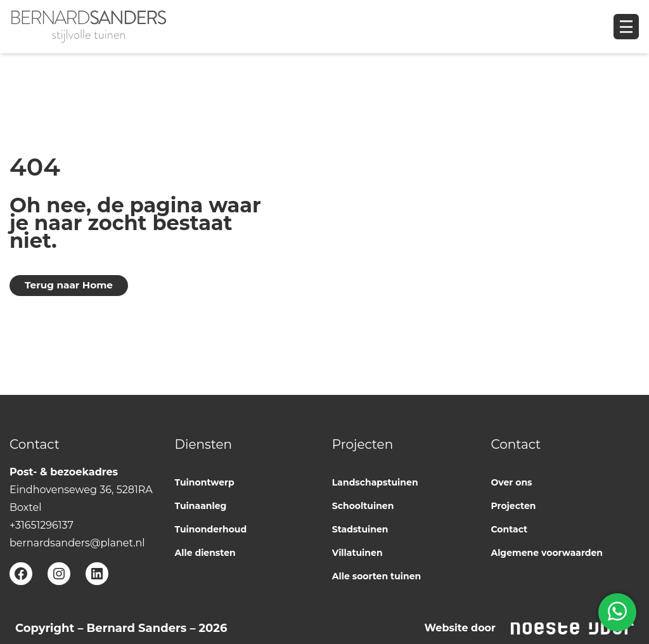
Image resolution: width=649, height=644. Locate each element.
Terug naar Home (69, 285)
